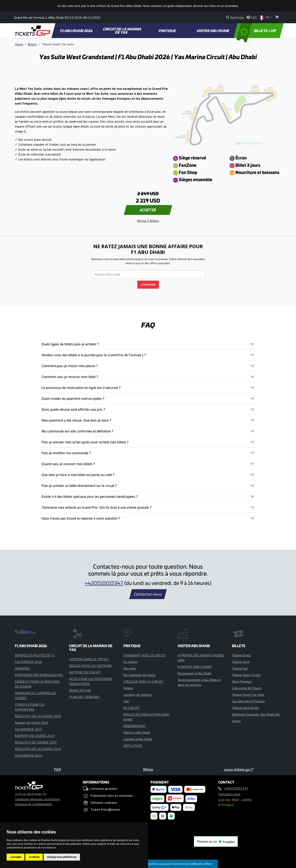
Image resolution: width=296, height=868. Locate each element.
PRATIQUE (167, 31)
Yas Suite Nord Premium (248, 701)
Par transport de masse (139, 675)
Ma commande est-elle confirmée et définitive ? (77, 431)
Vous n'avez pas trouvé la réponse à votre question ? (81, 518)
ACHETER (148, 210)
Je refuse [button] (34, 857)
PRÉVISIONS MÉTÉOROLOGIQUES (39, 675)
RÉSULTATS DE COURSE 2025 (36, 742)
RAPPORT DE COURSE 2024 (35, 736)
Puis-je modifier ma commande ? (66, 453)
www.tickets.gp (239, 769)
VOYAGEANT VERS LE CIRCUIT (145, 655)
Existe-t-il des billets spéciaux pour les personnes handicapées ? (90, 496)
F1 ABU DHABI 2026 (76, 31)
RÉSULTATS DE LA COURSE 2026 (38, 716)
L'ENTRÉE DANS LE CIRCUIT (89, 659)
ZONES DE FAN (80, 690)
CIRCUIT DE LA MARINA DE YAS (122, 31)
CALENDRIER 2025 (28, 729)
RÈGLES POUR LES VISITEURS (90, 666)
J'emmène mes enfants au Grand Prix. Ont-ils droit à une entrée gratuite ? (96, 507)
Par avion (130, 668)
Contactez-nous (148, 594)
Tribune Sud (240, 668)
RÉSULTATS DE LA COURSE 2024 (38, 749)
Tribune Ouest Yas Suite (248, 695)
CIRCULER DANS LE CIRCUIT (143, 681)
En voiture (130, 662)
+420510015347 (104, 583)
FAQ (58, 769)
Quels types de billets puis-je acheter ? (70, 344)
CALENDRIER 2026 (28, 662)
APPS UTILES (133, 746)
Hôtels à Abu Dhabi (137, 732)
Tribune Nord (241, 662)
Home (19, 44)
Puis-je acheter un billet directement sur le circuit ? (79, 485)
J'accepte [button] (16, 857)
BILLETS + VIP (257, 31)
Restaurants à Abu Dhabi (194, 673)
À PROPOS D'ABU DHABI (195, 667)
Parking (128, 688)
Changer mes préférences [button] (62, 857)
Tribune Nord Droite (245, 708)
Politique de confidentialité (34, 804)
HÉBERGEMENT (135, 726)
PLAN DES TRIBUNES (84, 697)
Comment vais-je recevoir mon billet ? (70, 377)
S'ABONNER (148, 285)
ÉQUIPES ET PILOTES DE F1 (35, 655)
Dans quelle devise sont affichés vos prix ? (73, 409)
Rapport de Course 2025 (32, 723)
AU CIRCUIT (132, 708)
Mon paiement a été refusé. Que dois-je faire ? (76, 420)
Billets (32, 44)
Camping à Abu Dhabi (138, 739)
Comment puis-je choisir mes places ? (70, 366)
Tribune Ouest (241, 655)
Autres (236, 721)
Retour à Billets (148, 221)
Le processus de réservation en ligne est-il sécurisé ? (81, 387)
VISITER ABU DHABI (213, 31)
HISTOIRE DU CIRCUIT (85, 672)
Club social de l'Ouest (247, 688)
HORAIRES (22, 668)
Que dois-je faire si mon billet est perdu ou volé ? (78, 475)
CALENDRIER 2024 (28, 755)
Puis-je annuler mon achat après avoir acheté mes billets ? (85, 442)
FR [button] (265, 18)
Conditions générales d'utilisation (38, 799)
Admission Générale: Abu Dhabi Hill (256, 714)
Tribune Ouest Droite (246, 675)
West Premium (242, 681)
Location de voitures (138, 695)
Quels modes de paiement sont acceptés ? (73, 398)
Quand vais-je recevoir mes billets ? (68, 464)
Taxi (126, 701)
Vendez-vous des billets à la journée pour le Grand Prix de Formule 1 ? (94, 355)
